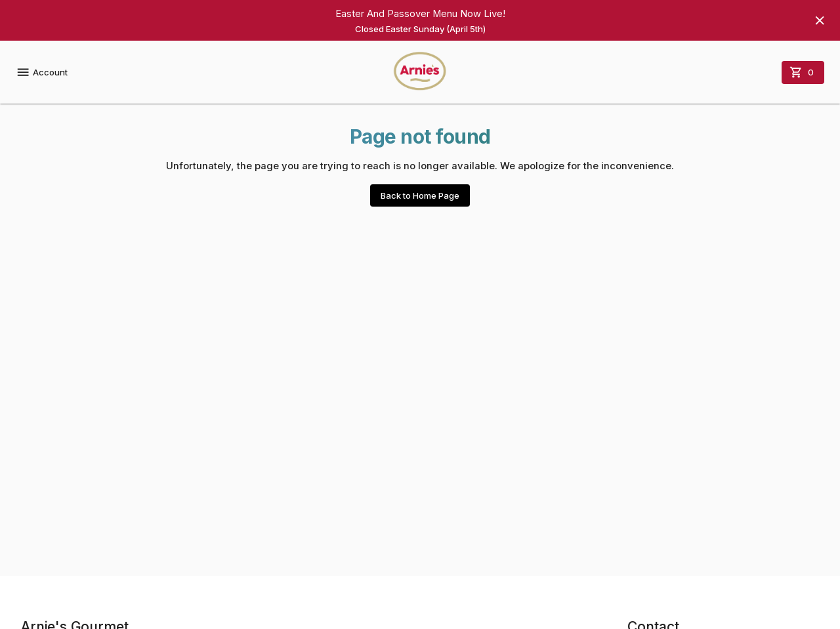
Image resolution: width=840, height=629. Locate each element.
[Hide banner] (820, 20)
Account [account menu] (42, 72)
